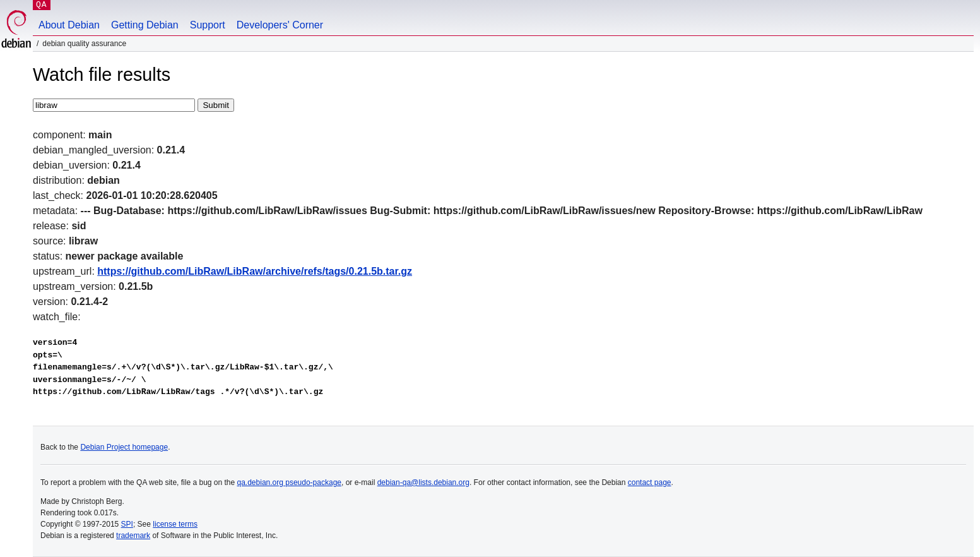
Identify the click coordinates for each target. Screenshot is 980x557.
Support (208, 25)
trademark (133, 536)
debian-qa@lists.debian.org (423, 482)
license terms (175, 524)
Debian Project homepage (124, 447)
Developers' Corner (280, 25)
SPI (127, 524)
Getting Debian (145, 25)
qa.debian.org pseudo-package (289, 482)
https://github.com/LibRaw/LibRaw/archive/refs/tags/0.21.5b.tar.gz (255, 271)
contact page (650, 482)
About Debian (69, 25)
